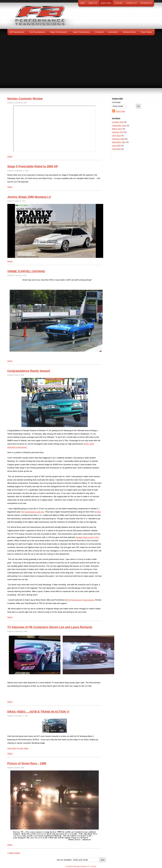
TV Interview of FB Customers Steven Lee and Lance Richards (50, 627)
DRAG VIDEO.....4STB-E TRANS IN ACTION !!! (38, 712)
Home (82, 3)
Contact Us (131, 3)
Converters (99, 32)
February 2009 (118, 139)
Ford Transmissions (37, 32)
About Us (93, 3)
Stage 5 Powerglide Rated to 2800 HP (33, 166)
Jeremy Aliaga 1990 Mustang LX (29, 197)
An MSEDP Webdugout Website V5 (77, 866)
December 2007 (119, 142)
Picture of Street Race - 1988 (27, 763)
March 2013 (117, 129)
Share (10, 156)
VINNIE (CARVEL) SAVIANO (26, 271)
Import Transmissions (81, 32)
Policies (119, 3)
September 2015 (119, 125)
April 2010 (117, 135)
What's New (106, 3)
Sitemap (94, 866)
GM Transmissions (17, 32)
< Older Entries (14, 853)
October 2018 (118, 122)
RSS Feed (121, 111)
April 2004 (117, 149)
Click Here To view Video (18, 748)
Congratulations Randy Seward (29, 371)
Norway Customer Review (25, 99)
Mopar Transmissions (59, 32)
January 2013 (118, 132)
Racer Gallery (147, 32)
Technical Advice (129, 32)
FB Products (146, 3)
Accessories (113, 32)
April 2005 (117, 146)
